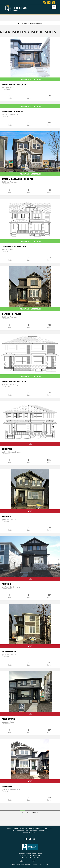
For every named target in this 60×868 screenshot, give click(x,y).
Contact (34, 831)
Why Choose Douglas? (17, 829)
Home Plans (47, 829)
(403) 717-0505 (33, 861)
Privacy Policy (30, 833)
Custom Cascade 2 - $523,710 (18, 179)
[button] (54, 7)
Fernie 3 (6, 516)
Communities (35, 829)
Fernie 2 (6, 584)
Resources (44, 831)
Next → (35, 813)
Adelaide (7, 786)
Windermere (9, 651)
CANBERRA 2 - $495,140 (14, 246)
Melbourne (8, 719)
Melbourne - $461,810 (14, 85)
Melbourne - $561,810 (14, 381)
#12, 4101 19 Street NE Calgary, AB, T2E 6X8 (30, 856)
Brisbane (7, 449)
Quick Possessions (20, 831)
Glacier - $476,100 (12, 314)
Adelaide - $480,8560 (13, 111)
